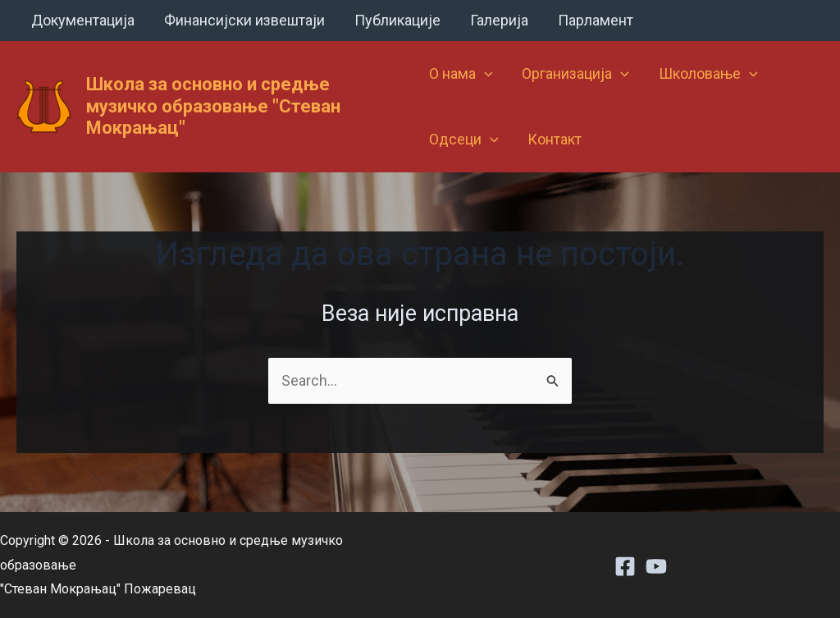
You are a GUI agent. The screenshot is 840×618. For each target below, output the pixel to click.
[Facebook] (625, 566)
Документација (83, 20)
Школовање (708, 74)
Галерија (499, 20)
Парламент (596, 20)
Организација (575, 74)
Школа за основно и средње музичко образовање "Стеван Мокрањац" (213, 106)
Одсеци (464, 140)
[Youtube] (656, 566)
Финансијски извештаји (244, 20)
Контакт (555, 139)
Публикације (397, 20)
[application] (484, 74)
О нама (461, 74)
